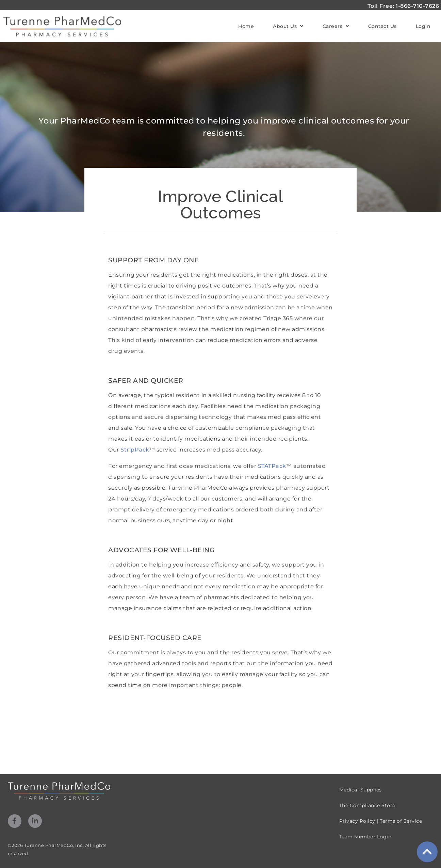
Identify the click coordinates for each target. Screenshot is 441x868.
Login (423, 26)
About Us (288, 26)
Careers (336, 26)
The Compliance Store (367, 805)
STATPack (272, 466)
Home (246, 26)
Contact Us (382, 26)
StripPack (135, 450)
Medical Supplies (361, 790)
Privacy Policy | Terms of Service (381, 821)
